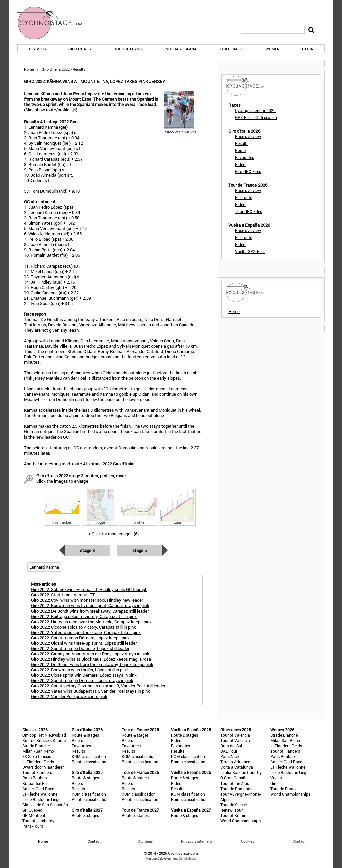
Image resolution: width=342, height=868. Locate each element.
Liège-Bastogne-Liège (41, 799)
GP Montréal (34, 815)
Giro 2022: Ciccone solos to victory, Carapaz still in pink (83, 627)
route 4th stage (87, 464)
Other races (231, 49)
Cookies (248, 841)
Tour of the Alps (235, 783)
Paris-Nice (230, 756)
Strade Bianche (36, 746)
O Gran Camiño (234, 778)
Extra (307, 49)
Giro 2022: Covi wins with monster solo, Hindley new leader (87, 600)
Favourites (245, 157)
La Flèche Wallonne (40, 794)
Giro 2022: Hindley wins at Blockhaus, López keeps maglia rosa (91, 659)
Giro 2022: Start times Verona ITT (63, 595)
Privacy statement (197, 841)
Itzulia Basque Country (241, 772)
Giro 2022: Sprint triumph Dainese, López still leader (80, 648)
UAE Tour (229, 751)
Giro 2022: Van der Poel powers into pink (69, 696)
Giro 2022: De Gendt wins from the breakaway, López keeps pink (92, 664)
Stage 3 (87, 550)
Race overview (248, 136)
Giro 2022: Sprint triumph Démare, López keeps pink (80, 638)
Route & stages (85, 735)
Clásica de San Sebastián (45, 805)
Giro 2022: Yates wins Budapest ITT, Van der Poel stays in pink (91, 691)
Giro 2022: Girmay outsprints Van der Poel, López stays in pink (90, 654)
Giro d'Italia (80, 49)
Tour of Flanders (37, 772)
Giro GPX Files (248, 171)
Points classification (90, 762)
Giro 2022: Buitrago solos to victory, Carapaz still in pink (84, 616)
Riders (241, 164)
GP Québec (32, 810)
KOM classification (89, 756)
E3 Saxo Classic (37, 756)
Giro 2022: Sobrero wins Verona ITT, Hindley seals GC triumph (89, 589)
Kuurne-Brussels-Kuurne (44, 740)
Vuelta (276, 778)
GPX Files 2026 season (256, 117)
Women (273, 49)
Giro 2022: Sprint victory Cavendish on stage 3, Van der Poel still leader (98, 686)
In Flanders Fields (38, 762)
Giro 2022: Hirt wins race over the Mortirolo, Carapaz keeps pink (91, 622)
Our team (145, 841)
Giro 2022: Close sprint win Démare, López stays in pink (84, 675)
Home (29, 69)
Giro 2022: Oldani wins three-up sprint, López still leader (84, 643)
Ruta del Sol (231, 746)
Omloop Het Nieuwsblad (44, 735)
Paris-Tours (33, 826)
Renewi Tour (232, 810)
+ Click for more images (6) (113, 534)
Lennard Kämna (44, 567)
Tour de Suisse (234, 805)
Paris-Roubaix (35, 778)
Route (240, 150)
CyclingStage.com (54, 23)
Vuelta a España (181, 49)
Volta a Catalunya (237, 767)
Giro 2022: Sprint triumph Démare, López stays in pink (82, 680)
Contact (299, 841)
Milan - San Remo (38, 751)
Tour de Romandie (237, 789)
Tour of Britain (233, 815)
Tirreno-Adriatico (235, 762)
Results (242, 143)
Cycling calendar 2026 (255, 110)
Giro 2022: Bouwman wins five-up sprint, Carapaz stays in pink (90, 605)
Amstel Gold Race (38, 789)
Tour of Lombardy (38, 821)
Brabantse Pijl (35, 783)
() (51, 110)
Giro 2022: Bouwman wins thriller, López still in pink (79, 670)
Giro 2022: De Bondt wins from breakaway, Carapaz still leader (90, 611)
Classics (38, 49)
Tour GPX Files (248, 211)
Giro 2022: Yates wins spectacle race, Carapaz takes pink (86, 632)
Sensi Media (187, 858)
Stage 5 (139, 550)
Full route (244, 197)
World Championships (240, 821)
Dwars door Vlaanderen (44, 767)
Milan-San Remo (285, 740)
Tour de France (129, 49)
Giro (274, 783)
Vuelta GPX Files (250, 251)
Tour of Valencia (235, 735)
